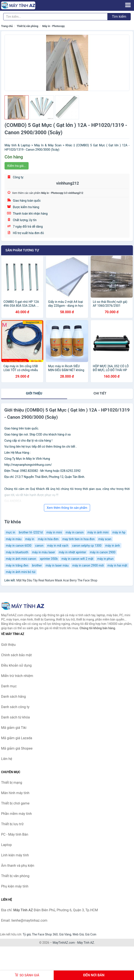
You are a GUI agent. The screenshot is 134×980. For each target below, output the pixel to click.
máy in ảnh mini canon (21, 559)
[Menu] (128, 5)
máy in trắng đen (17, 565)
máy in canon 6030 (19, 546)
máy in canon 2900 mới (88, 565)
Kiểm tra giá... (17, 166)
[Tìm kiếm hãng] (55, 17)
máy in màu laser (44, 552)
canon (39, 546)
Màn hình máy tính (15, 793)
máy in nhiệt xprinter (73, 552)
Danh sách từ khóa (15, 717)
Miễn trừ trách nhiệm (17, 676)
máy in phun (105, 559)
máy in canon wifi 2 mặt (77, 559)
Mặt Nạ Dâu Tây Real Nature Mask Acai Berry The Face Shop (57, 580)
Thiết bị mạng (12, 783)
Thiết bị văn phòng (27, 26)
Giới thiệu (34, 393)
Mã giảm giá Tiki (14, 728)
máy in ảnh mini (98, 532)
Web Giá (78, 934)
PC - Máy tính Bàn (15, 834)
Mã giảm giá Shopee (17, 748)
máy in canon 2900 (103, 552)
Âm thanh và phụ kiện (18, 866)
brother (37, 565)
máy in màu (14, 539)
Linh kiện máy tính (15, 855)
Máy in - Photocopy (53, 26)
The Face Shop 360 (45, 934)
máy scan (105, 539)
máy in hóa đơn (48, 539)
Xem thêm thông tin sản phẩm (67, 508)
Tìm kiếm (119, 17)
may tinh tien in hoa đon (78, 539)
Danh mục (9, 686)
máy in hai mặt (117, 565)
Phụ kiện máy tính (15, 886)
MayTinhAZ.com (64, 943)
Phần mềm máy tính (16, 814)
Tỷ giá (27, 934)
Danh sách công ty (15, 707)
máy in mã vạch (58, 546)
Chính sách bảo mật (16, 655)
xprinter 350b (49, 559)
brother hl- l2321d (31, 532)
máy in (30, 539)
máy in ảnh (113, 546)
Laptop (6, 845)
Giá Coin (91, 934)
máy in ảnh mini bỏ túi (21, 572)
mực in (10, 532)
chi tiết (100, 393)
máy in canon (75, 532)
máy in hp (119, 532)
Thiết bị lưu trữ (12, 824)
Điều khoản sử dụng (16, 665)
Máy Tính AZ (86, 943)
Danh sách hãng (13, 697)
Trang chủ (7, 26)
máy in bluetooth (17, 552)
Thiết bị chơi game (15, 803)
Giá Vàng (65, 934)
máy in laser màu (57, 565)
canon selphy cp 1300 (87, 546)
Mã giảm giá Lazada (17, 738)
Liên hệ (7, 759)
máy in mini (54, 532)
